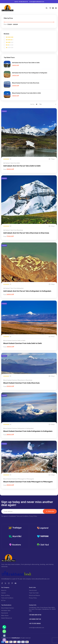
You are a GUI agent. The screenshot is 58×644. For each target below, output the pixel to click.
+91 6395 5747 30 (35, 619)
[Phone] (4, 627)
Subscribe (50, 511)
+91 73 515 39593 (35, 623)
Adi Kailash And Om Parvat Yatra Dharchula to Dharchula (26, 233)
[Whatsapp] (4, 631)
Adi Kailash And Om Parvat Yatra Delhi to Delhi (26, 63)
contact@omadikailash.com (37, 628)
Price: (5, 24)
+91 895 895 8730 (35, 615)
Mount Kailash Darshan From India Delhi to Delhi (26, 93)
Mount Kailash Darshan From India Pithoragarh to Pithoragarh (28, 482)
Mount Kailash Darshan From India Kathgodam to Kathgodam (28, 431)
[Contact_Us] (4, 636)
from (5, 169)
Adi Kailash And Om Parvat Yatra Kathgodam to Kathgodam (30, 73)
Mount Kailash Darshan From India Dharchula (26, 83)
